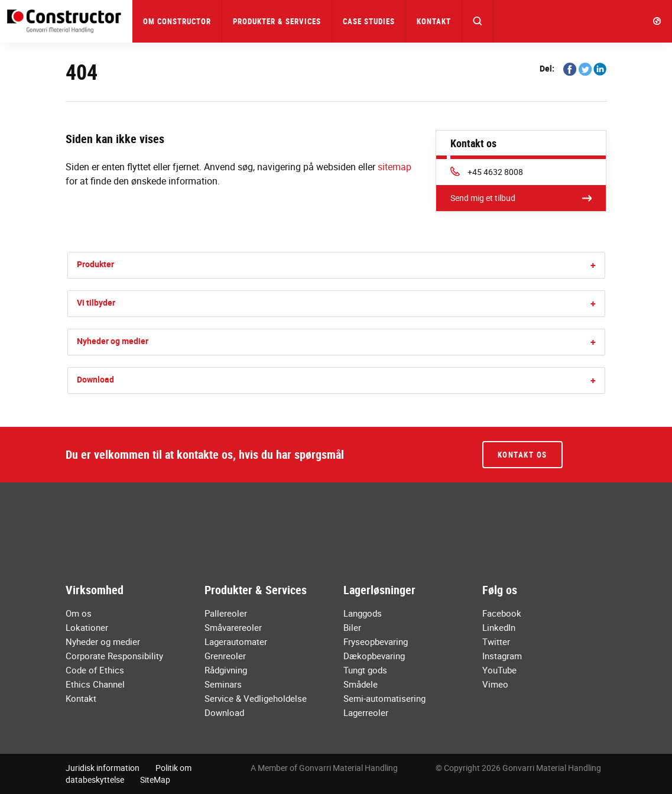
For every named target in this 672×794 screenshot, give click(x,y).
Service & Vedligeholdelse (256, 698)
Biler (352, 627)
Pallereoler (226, 613)
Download (95, 379)
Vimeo (495, 684)
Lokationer (87, 627)
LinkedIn (499, 627)
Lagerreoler (366, 712)
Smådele (361, 684)
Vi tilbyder (96, 302)
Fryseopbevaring (376, 641)
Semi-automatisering (384, 698)
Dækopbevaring (374, 656)
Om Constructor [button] (177, 21)
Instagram (502, 656)
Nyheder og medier (113, 341)
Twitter (496, 641)
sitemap (395, 167)
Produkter (95, 264)
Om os (79, 613)
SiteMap (155, 780)
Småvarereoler (233, 627)
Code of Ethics (95, 670)
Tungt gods (365, 670)
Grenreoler (225, 656)
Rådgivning (226, 670)
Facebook (502, 613)
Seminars (223, 684)
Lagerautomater (236, 641)
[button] (478, 21)
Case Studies (369, 21)
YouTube (499, 670)
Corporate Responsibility (114, 656)
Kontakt (434, 21)
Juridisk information (103, 768)
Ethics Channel (95, 684)
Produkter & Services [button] (277, 21)
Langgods (363, 613)
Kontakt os (522, 455)
